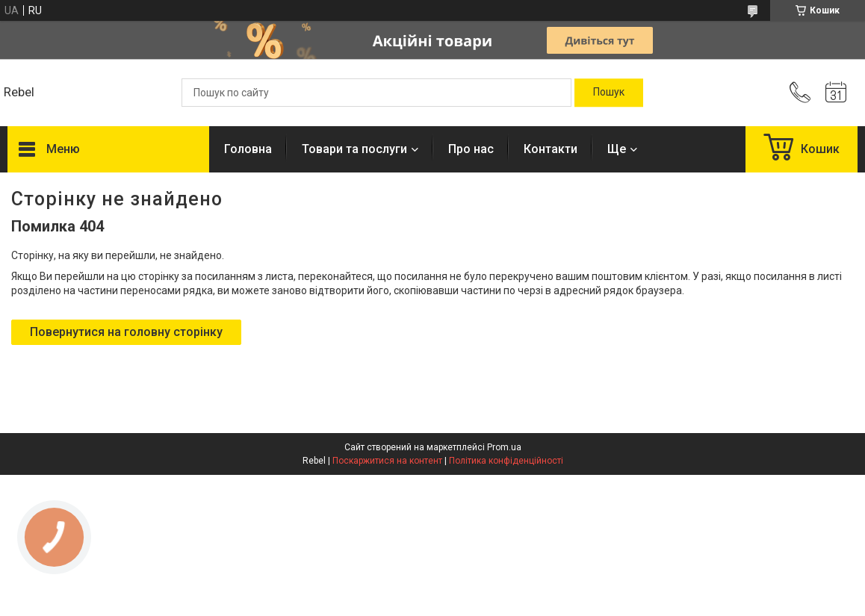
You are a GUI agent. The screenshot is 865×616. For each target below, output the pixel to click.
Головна (248, 149)
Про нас (471, 149)
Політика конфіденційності (506, 461)
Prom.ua (504, 447)
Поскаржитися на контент (387, 461)
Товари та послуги (354, 149)
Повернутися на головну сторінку (126, 332)
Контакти (551, 149)
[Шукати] (609, 93)
